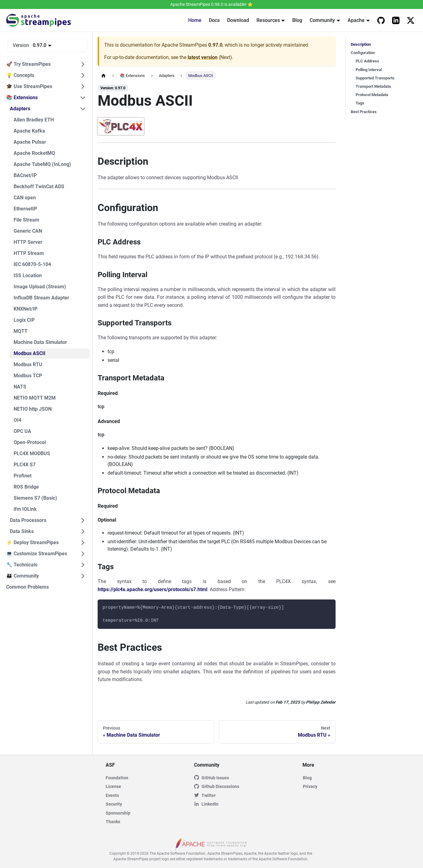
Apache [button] (356, 20)
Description (361, 44)
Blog (297, 20)
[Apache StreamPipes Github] (381, 20)
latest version (203, 57)
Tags (360, 103)
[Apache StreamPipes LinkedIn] (396, 20)
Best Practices (364, 112)
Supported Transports (375, 78)
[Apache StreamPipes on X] (411, 20)
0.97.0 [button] (40, 45)
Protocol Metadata (372, 95)
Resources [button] (268, 20)
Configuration (363, 53)
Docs (214, 20)
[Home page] (104, 76)
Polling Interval (369, 70)
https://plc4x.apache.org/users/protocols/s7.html (152, 589)
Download (238, 20)
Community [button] (322, 20)
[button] (46, 64)
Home (195, 20)
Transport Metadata (373, 86)
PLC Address (367, 61)
